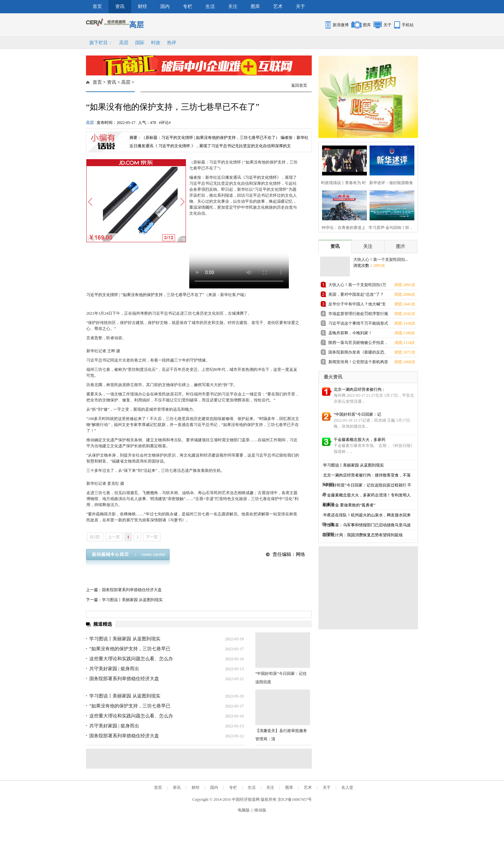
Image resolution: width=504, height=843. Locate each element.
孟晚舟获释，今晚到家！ (350, 333)
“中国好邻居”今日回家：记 (357, 414)
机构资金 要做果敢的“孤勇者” (349, 505)
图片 (401, 246)
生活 (210, 6)
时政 (156, 43)
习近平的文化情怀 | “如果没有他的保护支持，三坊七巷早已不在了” (145, 295)
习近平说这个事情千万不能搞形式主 (358, 324)
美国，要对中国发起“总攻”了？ (356, 294)
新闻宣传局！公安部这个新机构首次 (358, 363)
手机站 (408, 25)
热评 (172, 43)
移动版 (260, 810)
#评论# (165, 123)
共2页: (95, 537)
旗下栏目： (101, 43)
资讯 (120, 6)
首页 (97, 6)
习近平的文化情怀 (261, 177)
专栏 (188, 6)
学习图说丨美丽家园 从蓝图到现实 (132, 600)
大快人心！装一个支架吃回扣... (381, 260)
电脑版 (244, 810)
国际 (140, 43)
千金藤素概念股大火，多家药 (360, 440)
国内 (165, 6)
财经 (142, 6)
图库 (255, 6)
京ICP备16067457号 (295, 799)
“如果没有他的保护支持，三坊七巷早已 (130, 649)
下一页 (152, 537)
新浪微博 (341, 25)
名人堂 (347, 788)
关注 (233, 6)
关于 (300, 6)
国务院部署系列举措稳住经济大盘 (132, 590)
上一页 (114, 537)
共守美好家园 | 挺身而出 (114, 669)
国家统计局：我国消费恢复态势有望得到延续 (363, 535)
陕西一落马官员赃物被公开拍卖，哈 (358, 344)
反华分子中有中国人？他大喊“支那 (357, 305)
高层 (124, 43)
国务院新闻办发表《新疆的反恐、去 (358, 353)
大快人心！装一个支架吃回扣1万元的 (357, 286)
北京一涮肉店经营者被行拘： (360, 389)
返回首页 (299, 85)
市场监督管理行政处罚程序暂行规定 (358, 315)
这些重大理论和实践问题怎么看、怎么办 (131, 659)
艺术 (278, 6)
